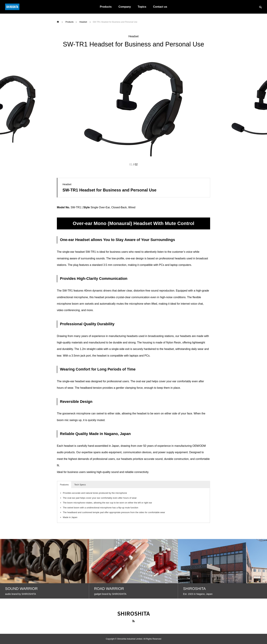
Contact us (160, 7)
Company (125, 7)
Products (106, 7)
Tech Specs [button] (80, 485)
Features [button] (64, 485)
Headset (133, 36)
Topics (142, 7)
